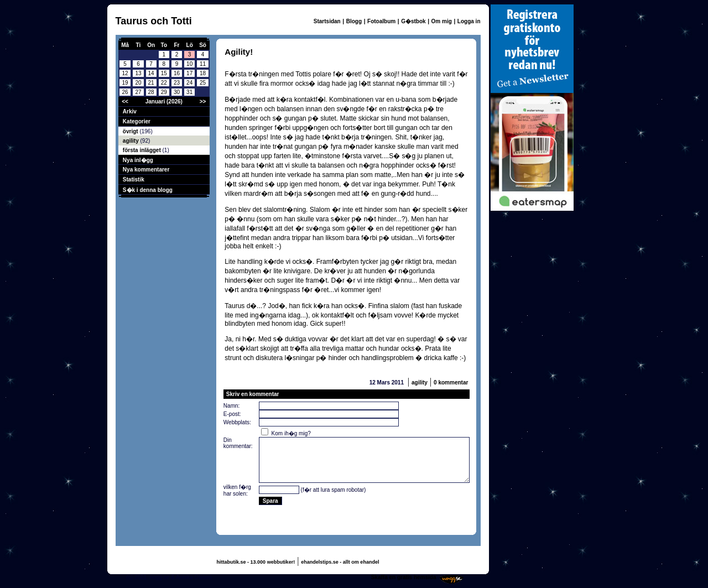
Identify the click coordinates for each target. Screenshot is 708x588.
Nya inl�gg (138, 160)
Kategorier (137, 121)
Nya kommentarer (146, 170)
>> (203, 102)
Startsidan (327, 21)
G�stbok (413, 21)
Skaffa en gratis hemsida (404, 577)
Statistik (134, 179)
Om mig (442, 21)
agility (132, 141)
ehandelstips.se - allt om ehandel (340, 562)
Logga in (469, 21)
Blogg (354, 21)
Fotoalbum (381, 21)
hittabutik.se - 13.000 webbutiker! (256, 562)
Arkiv (130, 111)
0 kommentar (451, 383)
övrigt (131, 131)
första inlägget (143, 150)
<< (125, 102)
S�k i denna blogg (148, 190)
